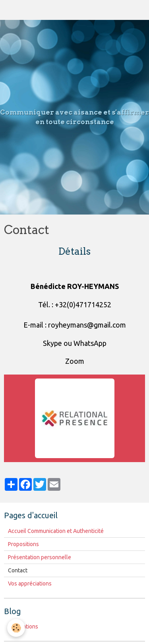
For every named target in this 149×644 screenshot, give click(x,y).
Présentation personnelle (40, 557)
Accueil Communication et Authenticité (56, 531)
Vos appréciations (30, 584)
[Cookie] (16, 628)
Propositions (23, 544)
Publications (23, 626)
